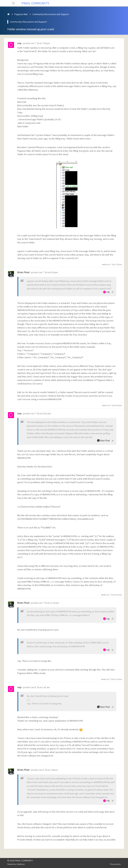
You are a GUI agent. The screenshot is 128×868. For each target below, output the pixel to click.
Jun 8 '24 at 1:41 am (40, 687)
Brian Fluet (105, 441)
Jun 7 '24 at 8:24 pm (48, 272)
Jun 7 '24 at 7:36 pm (40, 43)
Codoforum (20, 864)
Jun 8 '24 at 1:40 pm (48, 770)
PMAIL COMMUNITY (35, 3)
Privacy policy (115, 864)
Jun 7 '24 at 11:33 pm (49, 603)
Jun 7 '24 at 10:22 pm (41, 413)
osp (108, 292)
